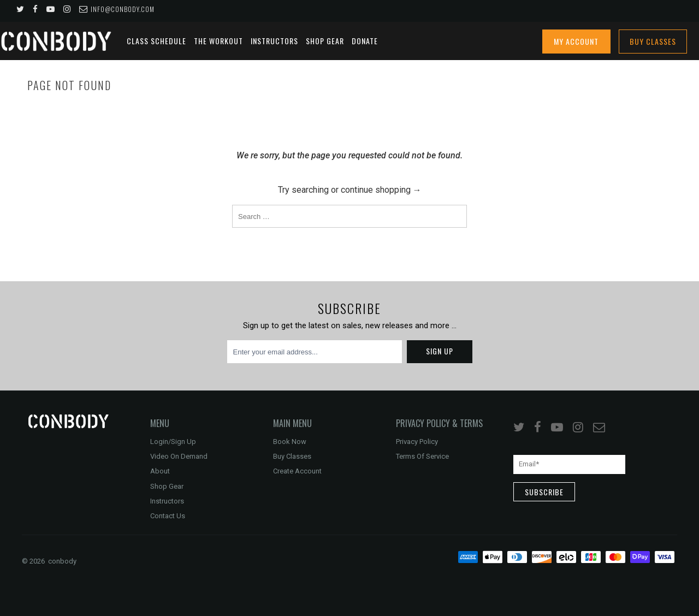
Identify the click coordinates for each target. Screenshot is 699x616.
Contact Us (168, 516)
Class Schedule (156, 41)
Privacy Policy (417, 442)
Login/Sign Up (173, 442)
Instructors (274, 41)
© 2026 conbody (49, 561)
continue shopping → (380, 190)
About (160, 471)
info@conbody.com (117, 9)
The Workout (218, 41)
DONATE (365, 41)
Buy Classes (653, 41)
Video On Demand (179, 456)
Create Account (297, 471)
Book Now (290, 442)
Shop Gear (325, 41)
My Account (576, 41)
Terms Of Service (422, 456)
